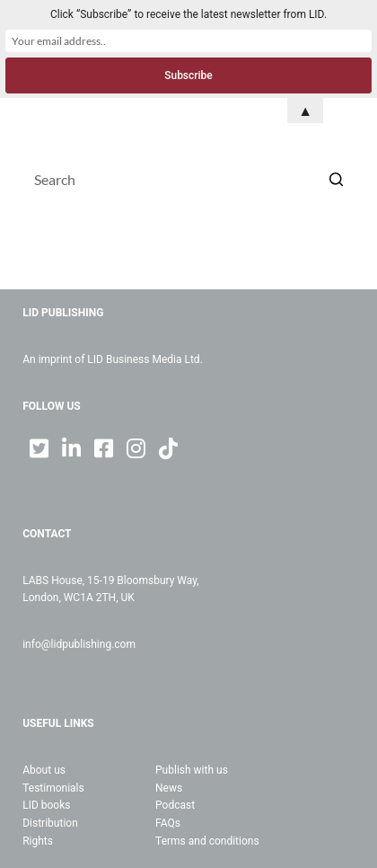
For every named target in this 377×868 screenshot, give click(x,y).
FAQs (168, 823)
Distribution (50, 823)
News (169, 788)
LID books (46, 805)
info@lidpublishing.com (79, 644)
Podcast (175, 805)
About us (44, 770)
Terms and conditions (207, 841)
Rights (38, 841)
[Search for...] (188, 179)
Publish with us (192, 770)
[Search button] (337, 179)
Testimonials (53, 788)
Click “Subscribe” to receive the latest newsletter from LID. (188, 14)
